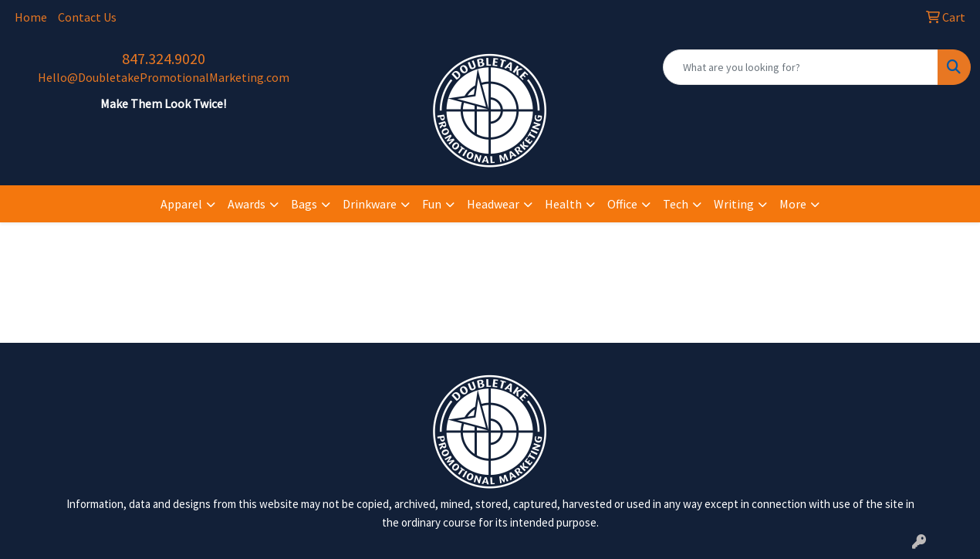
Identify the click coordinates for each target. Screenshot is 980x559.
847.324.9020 (164, 58)
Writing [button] (734, 204)
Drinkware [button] (370, 204)
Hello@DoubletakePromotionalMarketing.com (164, 77)
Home (31, 17)
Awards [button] (247, 204)
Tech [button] (676, 204)
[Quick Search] (801, 67)
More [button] (793, 204)
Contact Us (87, 17)
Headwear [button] (493, 204)
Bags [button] (304, 204)
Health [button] (563, 204)
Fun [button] (432, 204)
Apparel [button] (181, 204)
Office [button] (622, 204)
